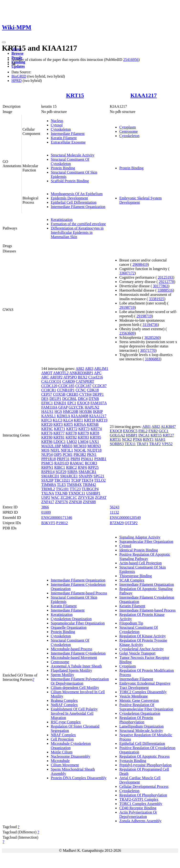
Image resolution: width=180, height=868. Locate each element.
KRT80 (47, 437)
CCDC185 (66, 386)
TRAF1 (142, 444)
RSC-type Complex (66, 722)
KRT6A (80, 424)
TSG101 (62, 489)
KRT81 (59, 437)
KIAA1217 (144, 95)
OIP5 (58, 455)
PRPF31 (63, 459)
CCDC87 (100, 386)
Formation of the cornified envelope (78, 224)
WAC (55, 498)
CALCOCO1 (51, 381)
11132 (114, 512)
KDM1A (63, 416)
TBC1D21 (62, 480)
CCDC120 (49, 386)
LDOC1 (60, 442)
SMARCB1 (87, 472)
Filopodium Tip (131, 623)
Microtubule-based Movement (74, 658)
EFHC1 (47, 403)
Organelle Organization (69, 627)
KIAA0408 (80, 416)
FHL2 (143, 431)
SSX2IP (47, 480)
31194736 (150, 325)
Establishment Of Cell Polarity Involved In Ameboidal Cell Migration (74, 713)
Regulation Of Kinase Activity (142, 636)
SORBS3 (117, 444)
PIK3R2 (80, 455)
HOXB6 (85, 412)
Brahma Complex (64, 700)
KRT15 (75, 95)
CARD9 (68, 381)
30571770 (148, 350)
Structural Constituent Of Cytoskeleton (70, 162)
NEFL (55, 450)
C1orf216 (95, 377)
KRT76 (47, 433)
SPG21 (99, 476)
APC (98, 373)
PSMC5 (47, 463)
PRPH (75, 459)
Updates (18, 66)
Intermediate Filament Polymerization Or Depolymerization (80, 681)
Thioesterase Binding (135, 576)
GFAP (63, 407)
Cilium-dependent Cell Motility (75, 688)
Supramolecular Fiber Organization (78, 623)
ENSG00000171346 (57, 518)
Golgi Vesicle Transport (137, 653)
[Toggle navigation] (4, 42)
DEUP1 (55, 399)
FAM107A (98, 403)
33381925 (156, 299)
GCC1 (164, 431)
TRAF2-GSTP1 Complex (139, 799)
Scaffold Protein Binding (70, 181)
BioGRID (19, 76)
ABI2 (80, 369)
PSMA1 (87, 459)
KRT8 (95, 433)
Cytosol (57, 125)
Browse (17, 53)
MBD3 (67, 446)
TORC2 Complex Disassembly (143, 692)
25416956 (131, 60)
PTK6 (137, 439)
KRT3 (58, 424)
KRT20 (47, 424)
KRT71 (60, 429)
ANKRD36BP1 (81, 373)
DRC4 (83, 399)
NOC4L (80, 450)
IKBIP (98, 412)
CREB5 (72, 394)
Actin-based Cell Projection (140, 563)
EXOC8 (83, 403)
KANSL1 (49, 416)
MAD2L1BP (51, 446)
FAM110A (49, 407)
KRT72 (72, 429)
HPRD (17, 81)
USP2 (46, 498)
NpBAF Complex (64, 705)
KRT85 (95, 437)
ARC (45, 377)
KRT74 (96, 429)
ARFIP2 (56, 377)
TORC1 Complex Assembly (141, 804)
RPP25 (93, 467)
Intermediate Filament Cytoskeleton (78, 653)
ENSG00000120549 (125, 518)
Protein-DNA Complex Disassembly (79, 778)
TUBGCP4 (90, 489)
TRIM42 (89, 485)
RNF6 (82, 467)
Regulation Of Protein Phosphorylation (136, 720)
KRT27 (168, 435)
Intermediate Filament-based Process (79, 593)
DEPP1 (98, 394)
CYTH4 (85, 394)
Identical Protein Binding (139, 550)
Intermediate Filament (68, 134)
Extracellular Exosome (68, 142)
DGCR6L (70, 399)
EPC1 (72, 403)
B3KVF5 (48, 523)
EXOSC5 (130, 431)
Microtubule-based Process (72, 649)
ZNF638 (75, 502)
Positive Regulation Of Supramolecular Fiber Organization (146, 707)
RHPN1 (47, 467)
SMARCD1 (50, 476)
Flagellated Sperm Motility (71, 670)
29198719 (127, 307)
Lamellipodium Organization (141, 726)
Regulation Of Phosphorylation (143, 795)
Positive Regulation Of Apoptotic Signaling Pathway (145, 556)
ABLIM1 (101, 369)
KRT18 (90, 420)
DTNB (94, 399)
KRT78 (71, 433)
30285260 (152, 338)
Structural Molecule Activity (73, 155)
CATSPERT (85, 381)
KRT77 (59, 433)
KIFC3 (46, 420)
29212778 (166, 282)
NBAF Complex (63, 735)
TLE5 (61, 485)
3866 (45, 507)
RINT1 (148, 439)
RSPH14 (48, 472)
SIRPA (72, 472)
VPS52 (167, 444)
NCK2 (127, 439)
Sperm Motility (62, 675)
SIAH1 (160, 439)
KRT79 (83, 433)
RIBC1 (60, 467)
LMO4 (83, 442)
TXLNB (61, 493)
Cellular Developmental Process (144, 786)
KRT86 (47, 442)
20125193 (165, 277)
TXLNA (48, 493)
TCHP (76, 480)
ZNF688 (89, 502)
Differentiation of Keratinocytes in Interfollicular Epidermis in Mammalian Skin (77, 232)
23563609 (127, 333)
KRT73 (84, 429)
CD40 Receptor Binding (138, 808)
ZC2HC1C (69, 498)
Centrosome (128, 131)
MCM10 (80, 446)
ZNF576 (62, 502)
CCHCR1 (49, 390)
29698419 (140, 264)
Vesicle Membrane (134, 696)
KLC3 (57, 420)
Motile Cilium (62, 752)
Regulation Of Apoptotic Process (144, 756)
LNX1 (94, 442)
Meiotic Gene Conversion (139, 700)
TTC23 (75, 489)
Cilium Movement (65, 765)
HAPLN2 (92, 407)
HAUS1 (47, 412)
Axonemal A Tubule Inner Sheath (76, 666)
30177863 (160, 286)
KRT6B (93, 424)
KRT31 (115, 439)
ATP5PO (70, 377)
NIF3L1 (67, 450)
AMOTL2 (61, 373)
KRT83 (83, 437)
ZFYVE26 (86, 498)
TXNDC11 (77, 493)
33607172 (127, 273)
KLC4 (68, 420)
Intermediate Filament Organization (78, 207)
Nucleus (57, 121)
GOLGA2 (117, 435)
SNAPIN (86, 476)
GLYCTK (76, 407)
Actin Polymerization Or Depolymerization (138, 814)
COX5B (59, 394)
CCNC (81, 390)
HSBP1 (132, 435)
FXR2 (153, 431)
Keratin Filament (64, 138)
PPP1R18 (49, 459)
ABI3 (89, 369)
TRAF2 (155, 444)
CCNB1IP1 (66, 390)
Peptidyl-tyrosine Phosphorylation (145, 765)
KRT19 (102, 420)
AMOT (47, 373)
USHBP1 (93, 493)
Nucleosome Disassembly (71, 756)
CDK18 (93, 390)
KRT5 (68, 424)
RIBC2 (71, 467)
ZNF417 (48, 502)
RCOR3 (91, 463)
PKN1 (92, 455)
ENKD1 (60, 403)
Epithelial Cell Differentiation (74, 202)
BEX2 (82, 377)
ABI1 (147, 427)
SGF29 (61, 472)
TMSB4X (74, 485)
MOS (45, 450)
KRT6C (47, 429)
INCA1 (144, 435)
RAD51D (62, 463)
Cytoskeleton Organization (71, 619)
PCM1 (68, 455)
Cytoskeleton (61, 129)
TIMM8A (49, 485)
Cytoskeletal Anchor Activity (141, 649)
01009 (46, 512)
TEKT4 (87, 480)
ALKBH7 (168, 427)
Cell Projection (62, 739)
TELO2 (100, 480)
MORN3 (94, 446)
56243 (114, 507)
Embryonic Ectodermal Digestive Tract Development (145, 685)
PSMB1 (100, 459)
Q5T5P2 (131, 523)
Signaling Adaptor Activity (140, 537)
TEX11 (130, 444)
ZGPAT (101, 498)
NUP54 (47, 455)
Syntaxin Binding (133, 761)
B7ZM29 (117, 523)
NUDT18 (94, 450)
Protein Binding (63, 168)
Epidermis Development (69, 198)
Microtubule (60, 761)
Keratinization (62, 220)
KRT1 (78, 420)
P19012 (62, 523)
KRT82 (71, 437)
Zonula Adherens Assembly (140, 821)
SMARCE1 (69, 476)
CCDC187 (83, 386)
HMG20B (71, 412)
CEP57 (47, 394)
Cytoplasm (127, 127)
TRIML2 (48, 489)
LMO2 (72, 442)
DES (45, 399)
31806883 (153, 359)
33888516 (165, 290)
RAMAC (77, 463)
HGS (58, 412)
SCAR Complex (132, 580)
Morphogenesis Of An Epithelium (77, 194)
